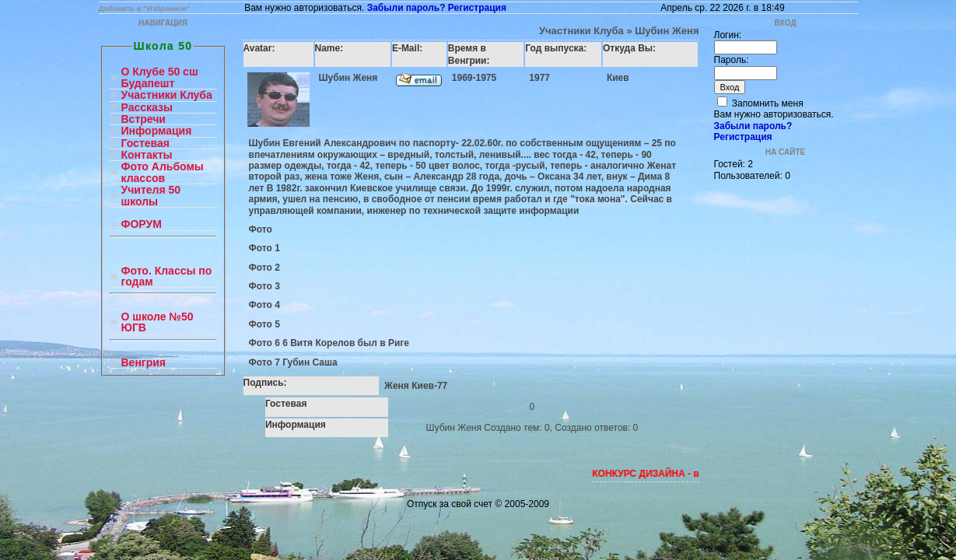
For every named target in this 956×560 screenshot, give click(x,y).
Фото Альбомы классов (163, 172)
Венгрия (144, 363)
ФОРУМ (142, 224)
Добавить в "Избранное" (145, 8)
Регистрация (477, 8)
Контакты (147, 155)
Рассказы (147, 108)
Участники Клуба (167, 95)
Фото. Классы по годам (167, 276)
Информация (157, 131)
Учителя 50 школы (151, 196)
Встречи (144, 119)
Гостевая (145, 143)
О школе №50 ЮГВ (158, 322)
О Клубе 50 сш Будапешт (160, 77)
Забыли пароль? (406, 8)
